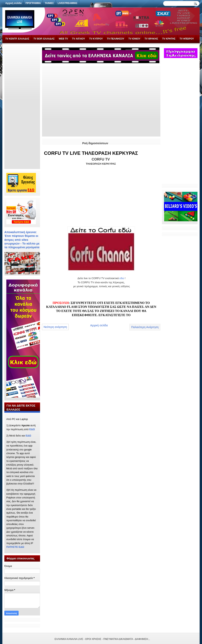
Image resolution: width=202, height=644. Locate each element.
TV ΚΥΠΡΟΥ (96, 39)
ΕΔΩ (32, 429)
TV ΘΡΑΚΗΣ (151, 39)
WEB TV (63, 39)
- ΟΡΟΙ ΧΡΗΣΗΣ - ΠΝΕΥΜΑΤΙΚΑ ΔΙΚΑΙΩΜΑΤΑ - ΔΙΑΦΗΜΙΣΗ (116, 639)
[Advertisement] (22, 107)
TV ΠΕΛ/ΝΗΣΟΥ (116, 39)
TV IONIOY (134, 39)
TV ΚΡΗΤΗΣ (169, 39)
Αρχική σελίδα (99, 325)
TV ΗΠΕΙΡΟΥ (187, 39)
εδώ (122, 278)
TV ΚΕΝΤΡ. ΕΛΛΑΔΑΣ (17, 39)
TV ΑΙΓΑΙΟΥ (79, 39)
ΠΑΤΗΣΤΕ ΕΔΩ (15, 547)
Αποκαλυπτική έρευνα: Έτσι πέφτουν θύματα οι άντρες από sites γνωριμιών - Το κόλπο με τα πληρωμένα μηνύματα (22, 240)
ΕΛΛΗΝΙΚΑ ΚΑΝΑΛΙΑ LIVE (69, 639)
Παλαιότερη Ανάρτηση (145, 327)
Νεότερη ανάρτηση (55, 327)
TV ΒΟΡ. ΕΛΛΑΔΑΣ (44, 39)
